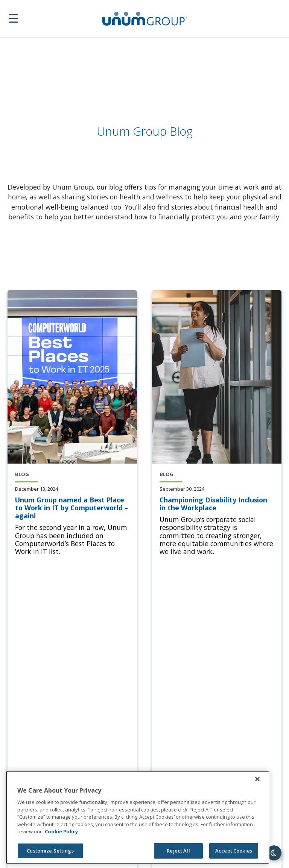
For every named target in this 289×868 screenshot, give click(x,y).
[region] (138, 817)
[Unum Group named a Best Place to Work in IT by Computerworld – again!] (72, 508)
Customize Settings (50, 851)
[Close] (257, 779)
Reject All (178, 851)
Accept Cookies (234, 851)
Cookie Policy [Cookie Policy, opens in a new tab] (61, 831)
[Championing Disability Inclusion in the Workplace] (217, 504)
